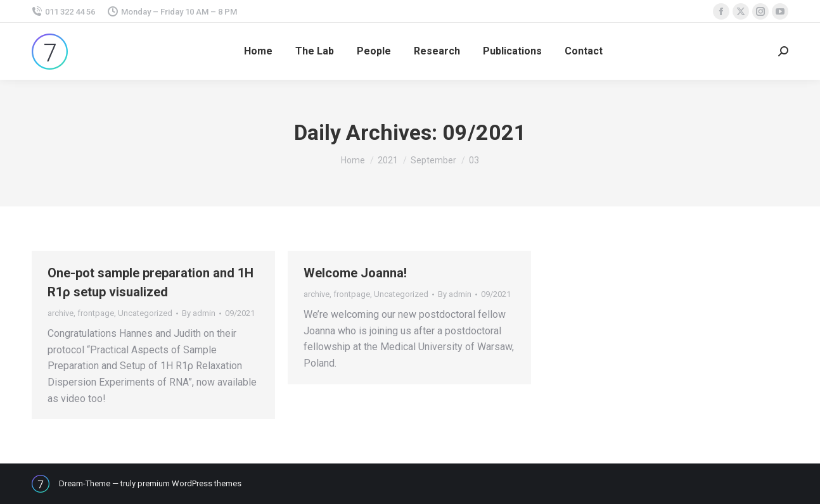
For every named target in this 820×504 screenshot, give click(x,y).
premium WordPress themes (189, 483)
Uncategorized (145, 313)
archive (61, 313)
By (199, 313)
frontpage (96, 313)
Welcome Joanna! (355, 273)
